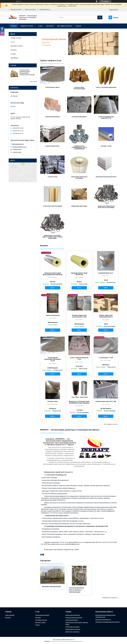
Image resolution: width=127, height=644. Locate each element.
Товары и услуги (27, 26)
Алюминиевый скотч (106, 273)
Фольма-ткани (106, 146)
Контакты (50, 26)
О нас (40, 26)
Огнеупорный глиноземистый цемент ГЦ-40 (53, 359)
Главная (14, 26)
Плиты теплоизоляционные (106, 87)
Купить (53, 288)
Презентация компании (42, 615)
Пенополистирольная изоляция (79, 178)
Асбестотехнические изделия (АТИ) (106, 117)
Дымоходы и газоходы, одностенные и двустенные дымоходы (52, 237)
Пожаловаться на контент (57, 641)
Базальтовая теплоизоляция (79, 88)
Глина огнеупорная (53, 315)
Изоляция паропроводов (103, 619)
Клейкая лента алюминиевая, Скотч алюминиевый (79, 148)
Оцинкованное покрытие (73, 629)
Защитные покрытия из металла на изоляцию (106, 207)
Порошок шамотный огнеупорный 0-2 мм (79, 316)
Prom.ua (72, 640)
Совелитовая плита (52, 146)
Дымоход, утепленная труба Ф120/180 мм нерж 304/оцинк (79, 402)
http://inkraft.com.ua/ (18, 144)
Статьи (78, 26)
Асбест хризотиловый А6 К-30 (79, 358)
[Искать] (100, 17)
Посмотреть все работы (110, 598)
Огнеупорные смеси (52, 87)
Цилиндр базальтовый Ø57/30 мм (79, 274)
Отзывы (13, 54)
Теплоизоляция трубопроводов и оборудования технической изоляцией (27, 72)
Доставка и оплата (65, 26)
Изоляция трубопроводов (51, 586)
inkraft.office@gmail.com (19, 147)
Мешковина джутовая (79, 206)
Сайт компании (10, 615)
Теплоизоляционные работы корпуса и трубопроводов (76, 590)
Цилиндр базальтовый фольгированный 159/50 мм (53, 274)
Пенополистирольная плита (106, 177)
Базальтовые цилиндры (73, 615)
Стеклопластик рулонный (52, 206)
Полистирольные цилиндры (74, 618)
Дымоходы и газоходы (72, 632)
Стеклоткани (52, 177)
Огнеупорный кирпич (52, 117)
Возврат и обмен (40, 622)
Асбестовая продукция (72, 627)
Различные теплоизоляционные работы (108, 622)
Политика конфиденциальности (74, 641)
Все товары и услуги (111, 424)
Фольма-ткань (53, 401)
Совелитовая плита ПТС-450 (106, 401)
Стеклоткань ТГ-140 (106, 358)
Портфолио (14, 58)
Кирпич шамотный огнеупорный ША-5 (106, 316)
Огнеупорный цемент (79, 117)
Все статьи (33, 81)
